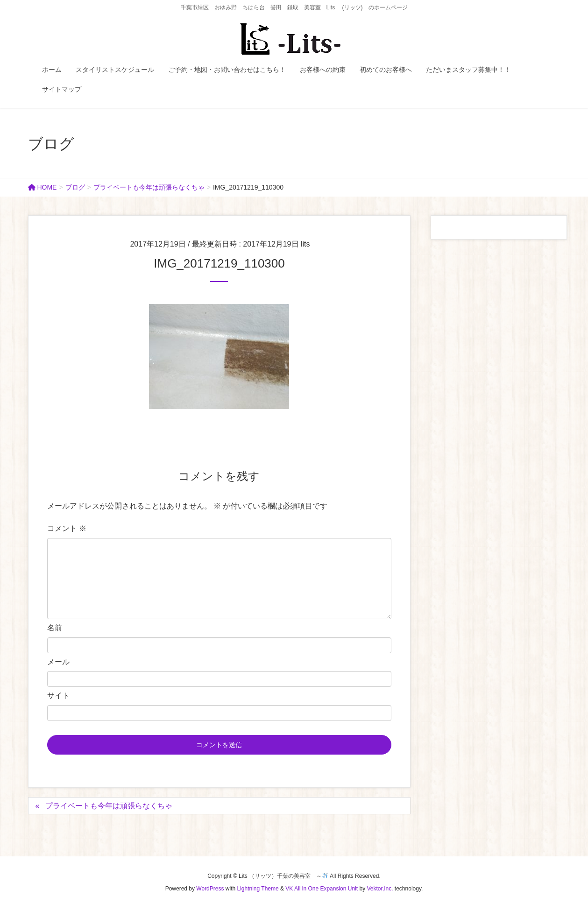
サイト (58, 696)
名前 (55, 628)
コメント (67, 528)
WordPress (210, 889)
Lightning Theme (258, 889)
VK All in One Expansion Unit (322, 889)
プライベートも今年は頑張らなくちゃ (109, 806)
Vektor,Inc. (380, 889)
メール (58, 662)
